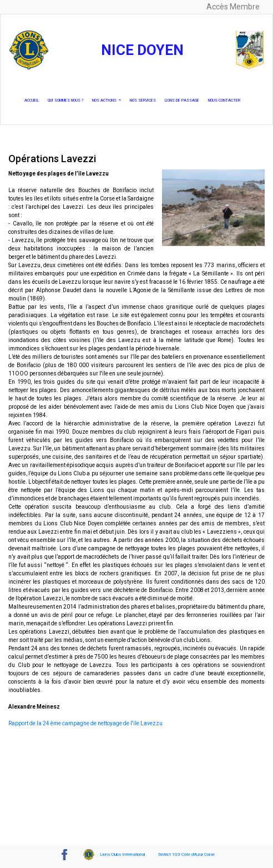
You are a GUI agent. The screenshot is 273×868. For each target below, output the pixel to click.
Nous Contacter (226, 100)
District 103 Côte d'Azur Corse (186, 854)
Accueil (34, 100)
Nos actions (105, 101)
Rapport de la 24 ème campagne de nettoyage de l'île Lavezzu (85, 723)
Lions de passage (184, 100)
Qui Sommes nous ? (68, 100)
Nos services (145, 100)
